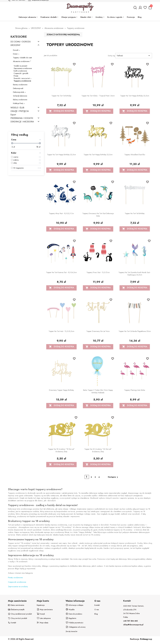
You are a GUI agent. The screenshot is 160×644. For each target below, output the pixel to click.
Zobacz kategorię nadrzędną (63, 35)
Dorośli (16, 50)
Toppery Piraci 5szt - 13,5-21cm (98, 272)
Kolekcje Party (18, 103)
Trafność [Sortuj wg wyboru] (134, 56)
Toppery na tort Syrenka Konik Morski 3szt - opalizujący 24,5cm (135, 274)
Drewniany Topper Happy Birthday (61, 390)
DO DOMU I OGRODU (21, 42)
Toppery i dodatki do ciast (22, 58)
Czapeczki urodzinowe (17, 582)
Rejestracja (41, 605)
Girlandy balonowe (20, 96)
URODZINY (15, 45)
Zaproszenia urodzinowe (23, 68)
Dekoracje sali (18, 88)
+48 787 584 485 (130, 621)
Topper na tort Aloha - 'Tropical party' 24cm (98, 96)
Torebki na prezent (20, 66)
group (146, 639)
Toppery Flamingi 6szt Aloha (135, 390)
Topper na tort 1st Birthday (61, 96)
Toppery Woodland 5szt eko (135, 155)
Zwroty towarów (71, 631)
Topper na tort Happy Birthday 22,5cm (135, 96)
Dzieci (15, 54)
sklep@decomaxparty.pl (133, 625)
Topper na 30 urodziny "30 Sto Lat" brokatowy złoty (98, 450)
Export (13, 115)
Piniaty (16, 76)
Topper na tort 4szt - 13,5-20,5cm (61, 331)
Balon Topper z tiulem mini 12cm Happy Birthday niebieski (98, 391)
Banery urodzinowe (20, 85)
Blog (96, 614)
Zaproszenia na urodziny (18, 587)
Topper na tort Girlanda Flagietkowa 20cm (135, 331)
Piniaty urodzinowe (15, 578)
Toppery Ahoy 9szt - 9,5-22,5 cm (61, 213)
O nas (97, 610)
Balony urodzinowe (20, 100)
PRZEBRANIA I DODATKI (22, 118)
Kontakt (97, 605)
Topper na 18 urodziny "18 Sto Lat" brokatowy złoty (61, 450)
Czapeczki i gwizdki (21, 73)
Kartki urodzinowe (20, 71)
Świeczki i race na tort (22, 78)
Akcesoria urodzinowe (21, 61)
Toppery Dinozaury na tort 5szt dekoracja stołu (98, 215)
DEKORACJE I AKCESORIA (22, 122)
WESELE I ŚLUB (17, 108)
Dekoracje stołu (19, 92)
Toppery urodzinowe (22, 81)
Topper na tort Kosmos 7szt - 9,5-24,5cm (61, 272)
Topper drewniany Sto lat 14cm (98, 331)
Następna (113, 477)
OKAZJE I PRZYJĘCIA (20, 111)
